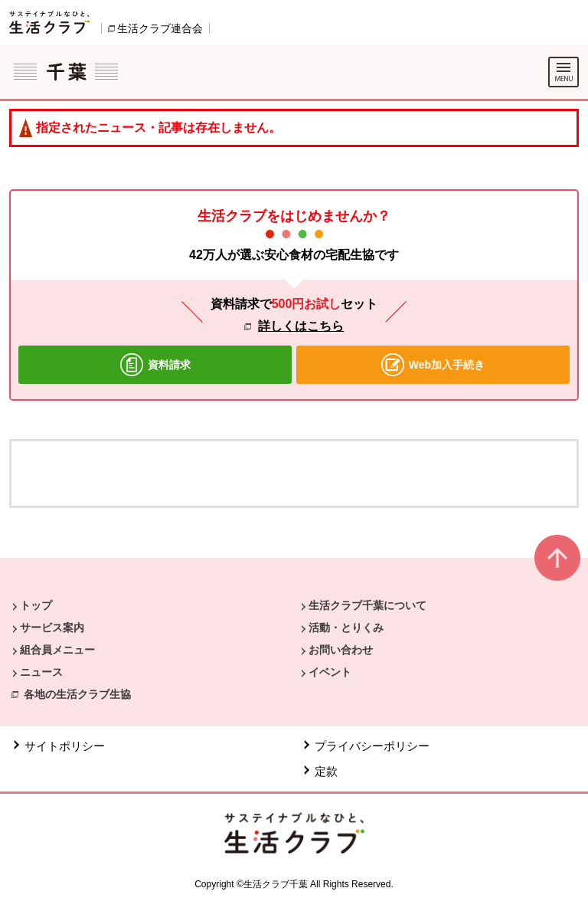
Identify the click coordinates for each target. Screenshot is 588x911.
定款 (326, 771)
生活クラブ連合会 (160, 28)
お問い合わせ (341, 650)
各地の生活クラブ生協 (77, 694)
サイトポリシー (65, 746)
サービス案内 (52, 628)
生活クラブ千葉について (367, 605)
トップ (36, 605)
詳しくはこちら (301, 326)
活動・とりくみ (346, 628)
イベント (330, 672)
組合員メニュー (57, 650)
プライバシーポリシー (372, 746)
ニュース (41, 672)
